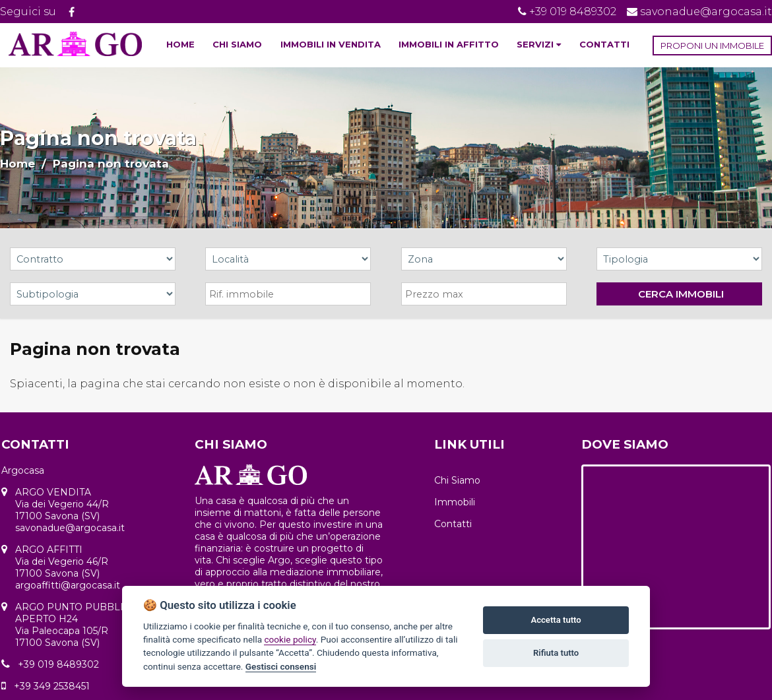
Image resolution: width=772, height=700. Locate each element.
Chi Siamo (457, 480)
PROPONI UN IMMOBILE (712, 46)
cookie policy (290, 639)
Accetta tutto (556, 620)
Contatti (453, 524)
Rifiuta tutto (556, 653)
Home (17, 164)
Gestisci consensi (281, 666)
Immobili (455, 502)
